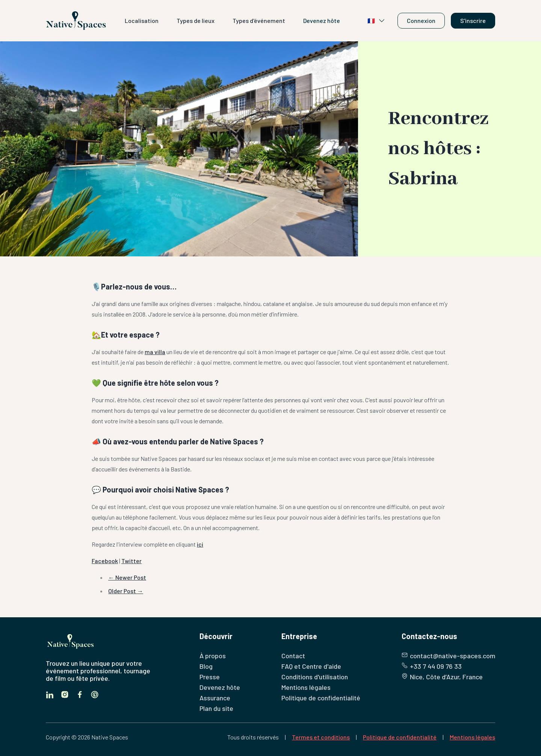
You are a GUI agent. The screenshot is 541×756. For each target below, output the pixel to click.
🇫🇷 (376, 21)
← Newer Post (127, 577)
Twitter (131, 561)
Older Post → (126, 591)
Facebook (105, 561)
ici (200, 544)
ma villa (155, 352)
